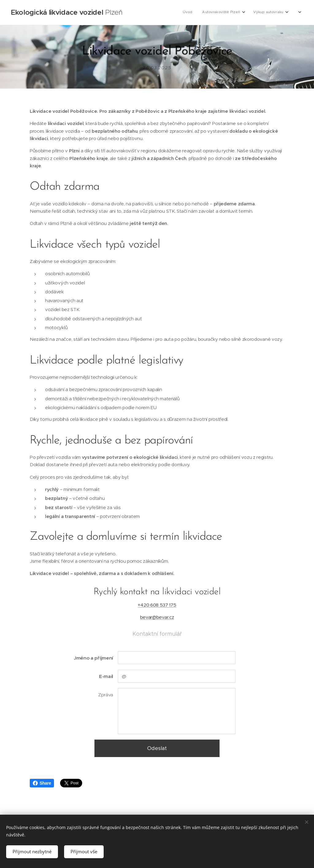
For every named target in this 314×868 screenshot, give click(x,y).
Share (42, 783)
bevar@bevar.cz (157, 617)
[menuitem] (260, 13)
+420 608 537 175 (157, 605)
